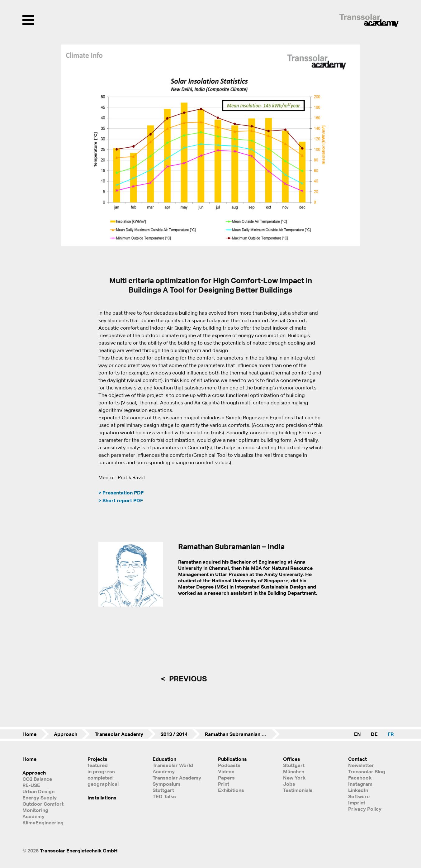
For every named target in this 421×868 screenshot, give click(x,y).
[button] (70, 145)
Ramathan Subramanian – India (241, 734)
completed (100, 778)
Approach (66, 734)
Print (224, 784)
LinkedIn (358, 790)
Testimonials (298, 790)
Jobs (289, 784)
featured (98, 765)
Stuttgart (294, 765)
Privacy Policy (365, 809)
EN (357, 734)
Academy (33, 816)
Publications (232, 759)
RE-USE (31, 785)
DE (374, 734)
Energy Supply (40, 798)
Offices (292, 759)
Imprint (357, 803)
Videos (226, 771)
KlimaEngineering (43, 823)
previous (187, 679)
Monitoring (35, 810)
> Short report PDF (121, 500)
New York (294, 778)
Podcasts (229, 765)
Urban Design (38, 791)
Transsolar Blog (367, 771)
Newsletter (361, 765)
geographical (103, 784)
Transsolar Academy (119, 734)
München (294, 771)
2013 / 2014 (174, 734)
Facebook (360, 778)
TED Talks (164, 796)
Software (359, 796)
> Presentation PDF (121, 493)
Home (29, 734)
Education (164, 759)
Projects (97, 759)
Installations (102, 798)
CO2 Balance (37, 779)
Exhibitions (231, 790)
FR (391, 734)
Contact (357, 759)
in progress (101, 771)
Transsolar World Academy (173, 768)
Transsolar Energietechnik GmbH (79, 851)
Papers (226, 778)
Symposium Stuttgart (166, 787)
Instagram (360, 784)
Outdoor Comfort (43, 804)
